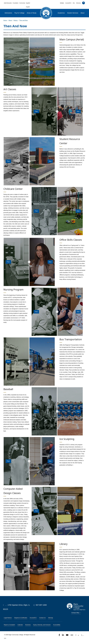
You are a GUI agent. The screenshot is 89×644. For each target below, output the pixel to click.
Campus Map (76, 613)
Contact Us (42, 618)
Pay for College (19, 13)
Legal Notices (8, 618)
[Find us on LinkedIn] (63, 635)
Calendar (20, 625)
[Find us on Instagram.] (83, 635)
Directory (79, 3)
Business (28, 625)
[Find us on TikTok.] (77, 635)
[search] (83, 3)
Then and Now (23, 20)
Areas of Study (32, 13)
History (16, 20)
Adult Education (8, 3)
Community (22, 3)
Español (28, 3)
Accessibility (57, 625)
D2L (74, 3)
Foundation (15, 3)
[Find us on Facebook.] (59, 635)
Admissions (8, 13)
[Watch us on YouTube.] (67, 635)
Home (5, 20)
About (82, 13)
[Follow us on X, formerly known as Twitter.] (72, 635)
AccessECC (68, 3)
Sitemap (51, 618)
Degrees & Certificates (21, 618)
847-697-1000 (40, 605)
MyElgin (62, 3)
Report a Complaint (9, 625)
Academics (61, 13)
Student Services (73, 13)
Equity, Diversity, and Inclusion (42, 625)
